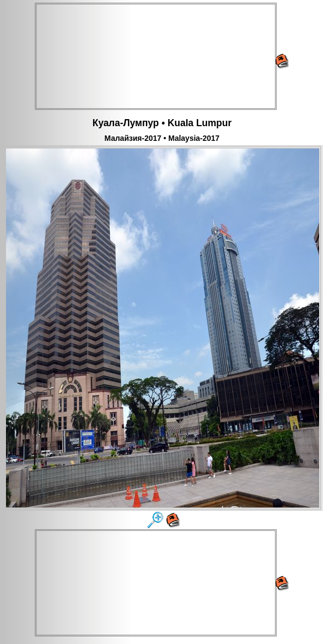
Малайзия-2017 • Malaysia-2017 (162, 138)
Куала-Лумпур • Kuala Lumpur (162, 123)
